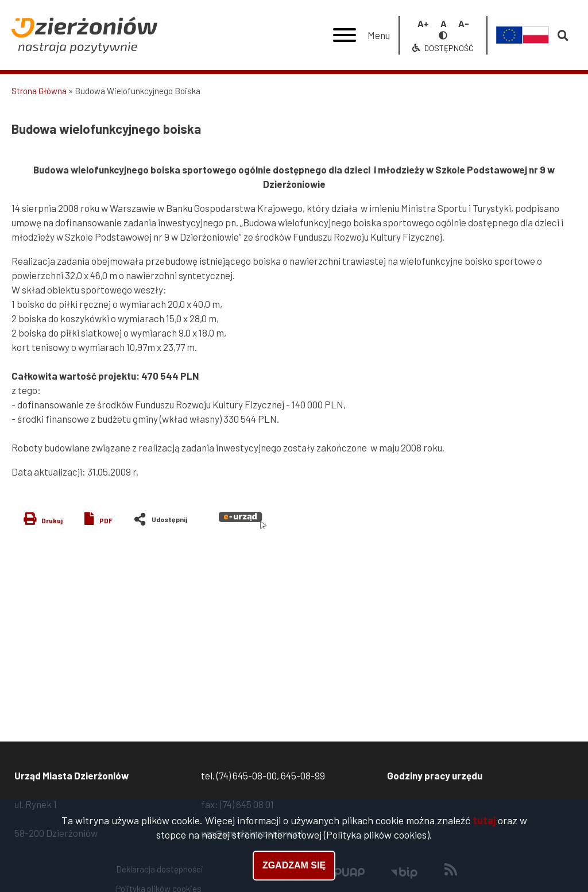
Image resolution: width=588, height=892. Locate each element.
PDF (106, 520)
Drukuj (52, 520)
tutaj (484, 822)
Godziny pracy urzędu (435, 775)
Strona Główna (39, 91)
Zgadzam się (294, 867)
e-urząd (243, 520)
